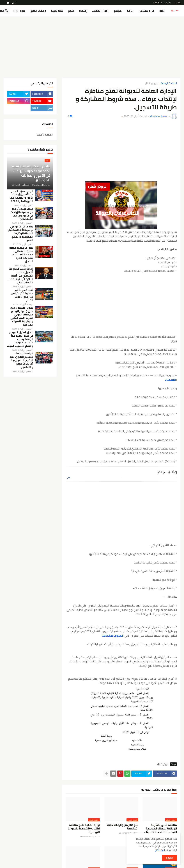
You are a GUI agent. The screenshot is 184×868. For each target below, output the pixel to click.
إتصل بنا (177, 3)
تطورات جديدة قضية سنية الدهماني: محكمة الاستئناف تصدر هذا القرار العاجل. (21, 255)
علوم (71, 11)
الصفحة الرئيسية (169, 83)
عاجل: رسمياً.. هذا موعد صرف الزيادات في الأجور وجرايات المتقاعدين (22, 214)
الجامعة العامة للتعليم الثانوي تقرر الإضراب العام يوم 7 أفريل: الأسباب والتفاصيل (21, 360)
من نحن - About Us (162, 3)
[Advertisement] (92, 46)
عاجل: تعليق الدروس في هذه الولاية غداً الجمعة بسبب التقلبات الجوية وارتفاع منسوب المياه (20, 339)
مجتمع (118, 11)
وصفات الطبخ (38, 11)
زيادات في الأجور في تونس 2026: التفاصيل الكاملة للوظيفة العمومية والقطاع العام (20, 233)
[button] (15, 11)
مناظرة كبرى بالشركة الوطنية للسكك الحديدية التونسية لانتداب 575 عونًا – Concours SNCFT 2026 (160, 830)
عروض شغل (151, 83)
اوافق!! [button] (169, 858)
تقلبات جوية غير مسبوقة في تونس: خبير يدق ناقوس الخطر (22, 295)
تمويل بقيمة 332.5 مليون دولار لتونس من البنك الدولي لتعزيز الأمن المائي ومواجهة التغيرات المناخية (22, 316)
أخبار (162, 11)
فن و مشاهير (146, 11)
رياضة (130, 11)
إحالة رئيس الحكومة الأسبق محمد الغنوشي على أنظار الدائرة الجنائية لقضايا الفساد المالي (20, 276)
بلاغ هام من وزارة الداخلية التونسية (123, 827)
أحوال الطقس (100, 11)
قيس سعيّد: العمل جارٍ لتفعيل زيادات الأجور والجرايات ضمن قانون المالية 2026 (21, 196)
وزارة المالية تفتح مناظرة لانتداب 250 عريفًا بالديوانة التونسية (84, 829)
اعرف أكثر (160, 850)
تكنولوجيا (57, 11)
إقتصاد (83, 11)
